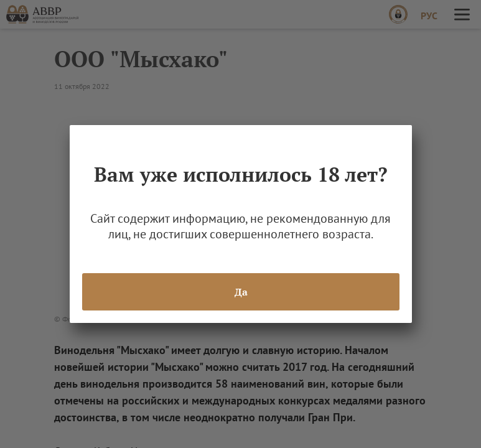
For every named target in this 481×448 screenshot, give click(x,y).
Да (240, 292)
